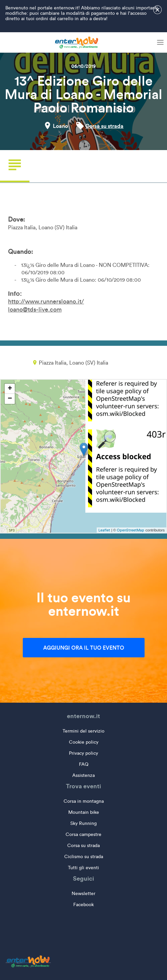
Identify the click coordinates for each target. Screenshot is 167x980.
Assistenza (83, 775)
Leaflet (104, 530)
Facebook (83, 905)
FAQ (84, 764)
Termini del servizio (83, 731)
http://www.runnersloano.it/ (46, 301)
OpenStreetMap (131, 530)
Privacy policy (83, 753)
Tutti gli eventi (83, 868)
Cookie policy (84, 742)
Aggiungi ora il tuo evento (84, 648)
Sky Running (83, 823)
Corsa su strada (104, 126)
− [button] (10, 399)
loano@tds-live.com (35, 310)
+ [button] (10, 389)
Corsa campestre (83, 834)
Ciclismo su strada (84, 857)
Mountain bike (84, 812)
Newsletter (83, 894)
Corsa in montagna (84, 801)
